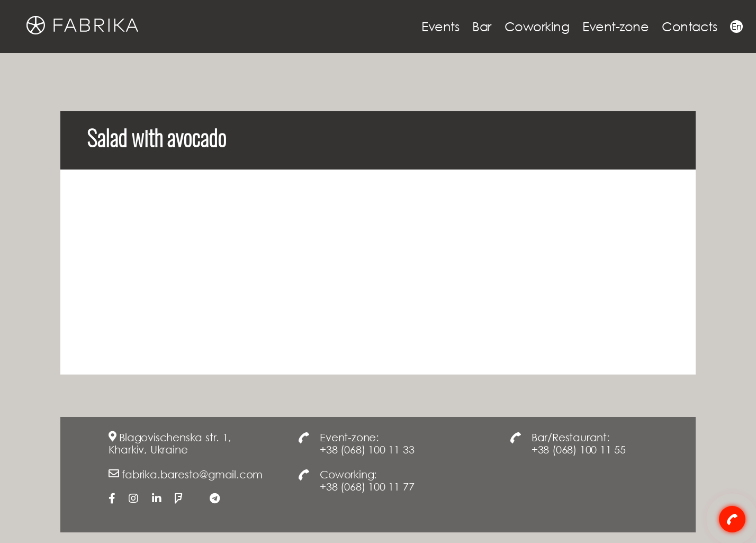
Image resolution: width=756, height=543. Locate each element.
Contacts (689, 26)
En (736, 26)
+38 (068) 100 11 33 (367, 449)
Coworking (537, 26)
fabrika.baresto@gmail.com (192, 474)
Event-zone (615, 26)
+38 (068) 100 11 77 (367, 486)
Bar (482, 26)
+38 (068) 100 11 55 (579, 449)
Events (440, 26)
